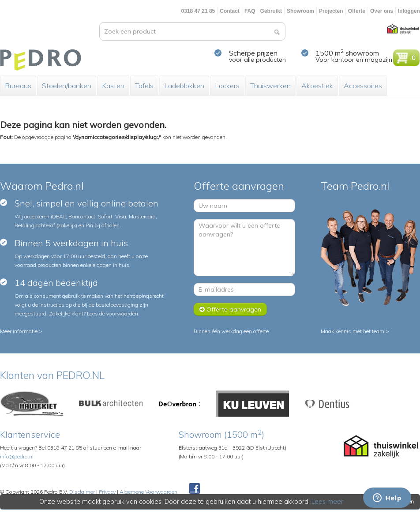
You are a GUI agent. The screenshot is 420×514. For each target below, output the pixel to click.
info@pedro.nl (17, 456)
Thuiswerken (270, 86)
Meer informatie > (21, 331)
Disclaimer (82, 492)
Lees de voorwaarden (112, 313)
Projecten (331, 11)
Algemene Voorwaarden (148, 492)
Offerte (357, 11)
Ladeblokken (184, 86)
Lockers (227, 86)
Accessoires (363, 86)
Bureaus (18, 86)
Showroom (300, 11)
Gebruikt (271, 11)
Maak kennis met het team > (355, 331)
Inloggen (409, 11)
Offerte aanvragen (230, 309)
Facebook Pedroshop (195, 489)
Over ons (382, 11)
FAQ (250, 11)
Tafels (144, 86)
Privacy (107, 492)
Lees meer (328, 502)
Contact (230, 11)
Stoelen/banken (67, 86)
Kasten (113, 86)
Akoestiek (317, 86)
